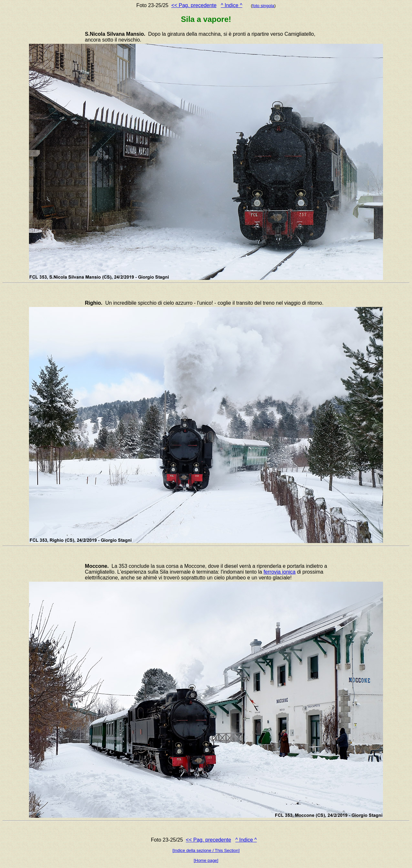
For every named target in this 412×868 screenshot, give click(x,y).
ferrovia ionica (280, 572)
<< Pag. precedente (194, 5)
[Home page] (206, 860)
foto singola (263, 6)
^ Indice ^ (232, 5)
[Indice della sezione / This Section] (206, 850)
